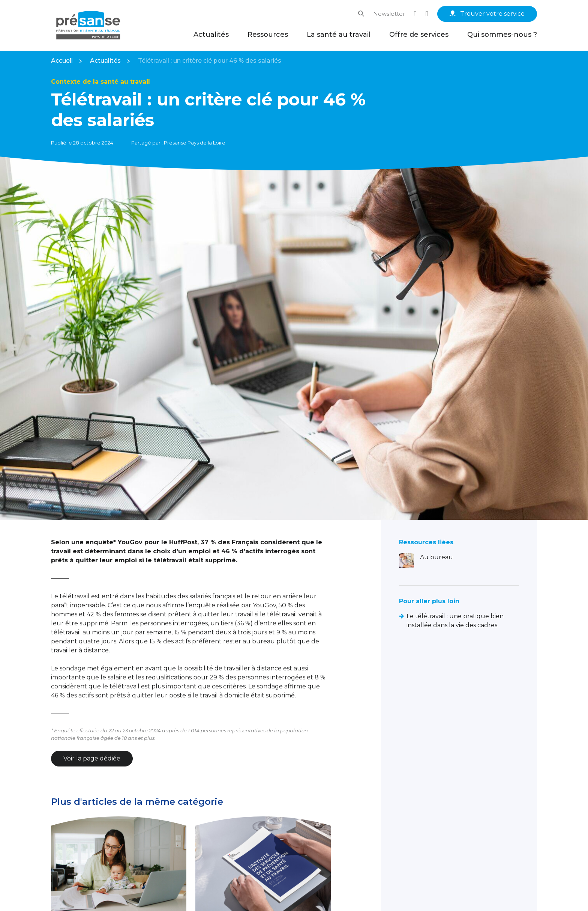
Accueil (62, 61)
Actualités (211, 35)
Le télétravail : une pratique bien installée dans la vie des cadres (455, 621)
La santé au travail (339, 35)
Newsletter (389, 14)
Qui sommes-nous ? (502, 35)
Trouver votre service (487, 14)
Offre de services (419, 35)
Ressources (268, 35)
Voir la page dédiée (92, 758)
